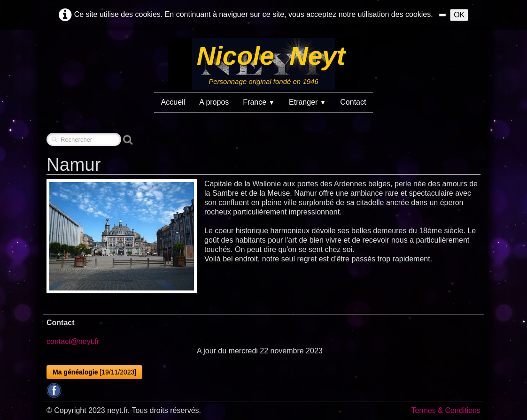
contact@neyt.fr (73, 341)
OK (459, 15)
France (259, 102)
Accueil (173, 102)
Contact (353, 102)
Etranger (307, 102)
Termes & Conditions (446, 410)
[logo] (263, 64)
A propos (214, 102)
